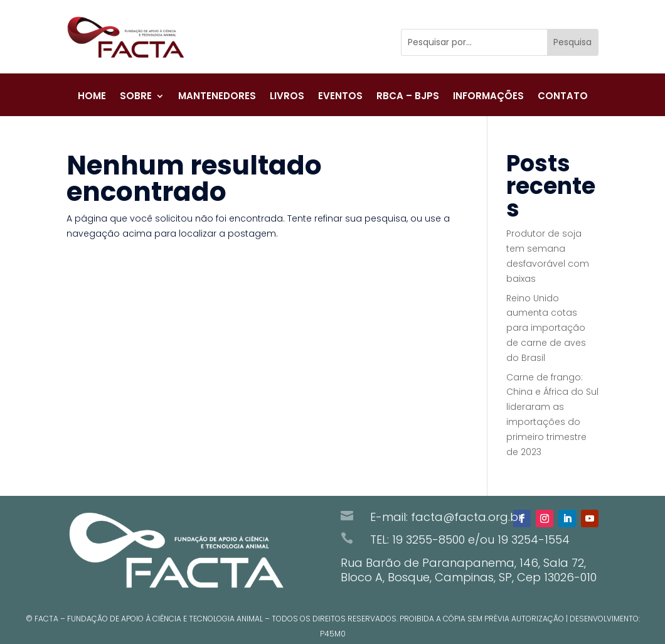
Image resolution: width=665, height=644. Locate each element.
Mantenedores (217, 99)
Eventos (340, 99)
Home (92, 99)
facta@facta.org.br (467, 517)
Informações (488, 99)
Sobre (136, 99)
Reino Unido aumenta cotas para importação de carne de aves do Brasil (546, 328)
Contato (563, 99)
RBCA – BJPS (408, 99)
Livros (287, 99)
